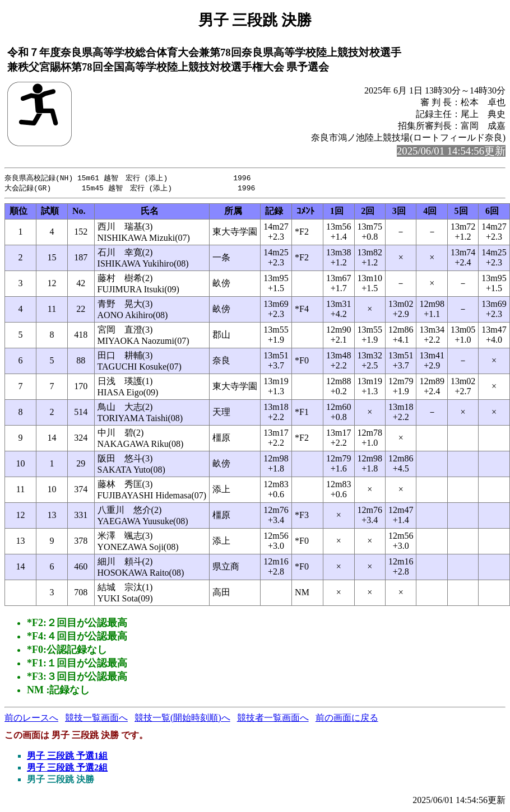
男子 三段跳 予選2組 (67, 769)
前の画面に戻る (347, 719)
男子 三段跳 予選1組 (67, 757)
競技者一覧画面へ (273, 719)
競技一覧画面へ (96, 719)
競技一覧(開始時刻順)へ (182, 719)
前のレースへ (31, 719)
